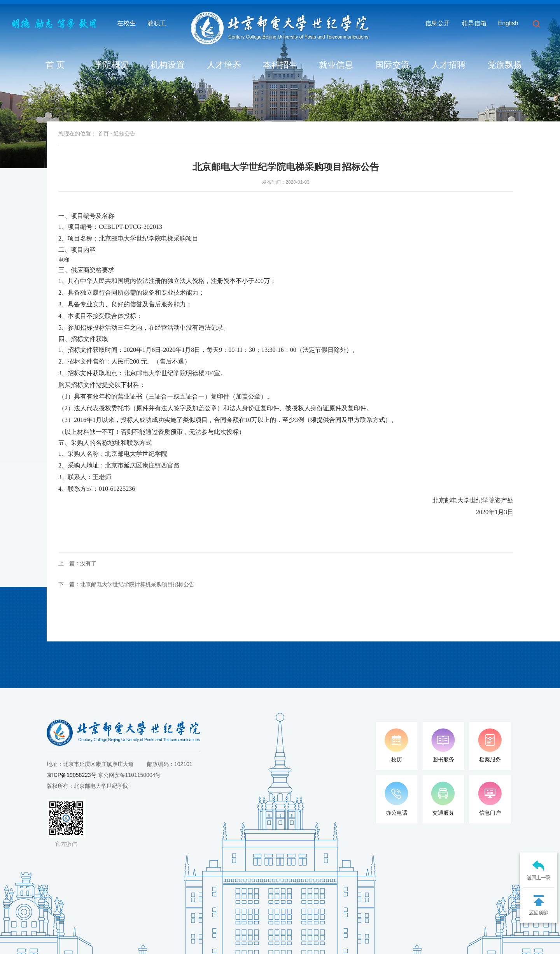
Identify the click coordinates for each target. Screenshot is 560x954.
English (508, 23)
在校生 (126, 23)
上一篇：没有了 (77, 563)
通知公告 (124, 134)
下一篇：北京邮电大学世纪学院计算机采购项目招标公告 (126, 584)
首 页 (55, 65)
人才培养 (224, 65)
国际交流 (392, 65)
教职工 (157, 23)
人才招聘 (448, 65)
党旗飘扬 (505, 65)
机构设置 (168, 65)
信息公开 (437, 23)
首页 (103, 134)
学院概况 (112, 65)
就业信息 (336, 65)
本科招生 (280, 65)
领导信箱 (474, 23)
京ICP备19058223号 (72, 775)
